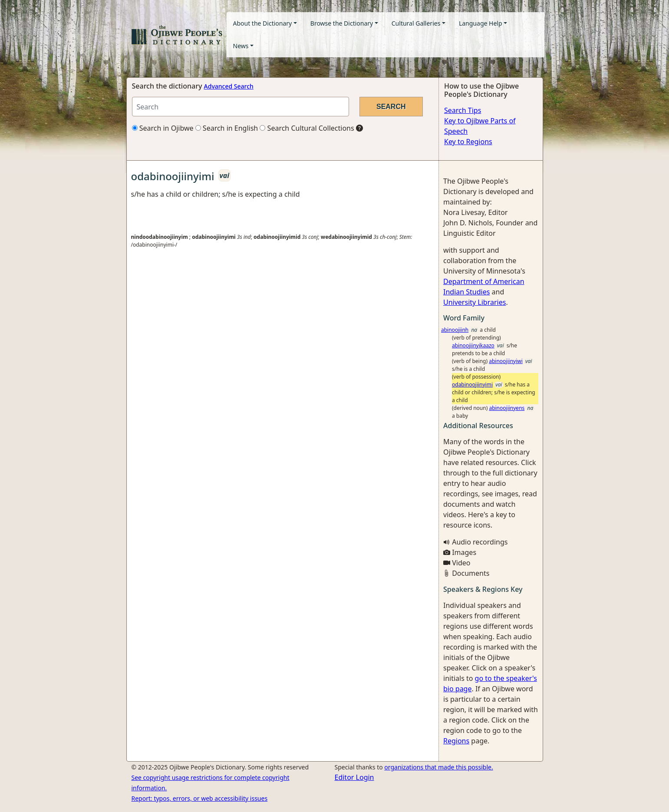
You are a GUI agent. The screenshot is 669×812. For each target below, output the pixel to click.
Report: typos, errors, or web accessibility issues (200, 798)
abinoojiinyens (507, 408)
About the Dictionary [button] (263, 23)
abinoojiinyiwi (506, 361)
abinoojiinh (455, 330)
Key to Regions (468, 142)
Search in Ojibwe (163, 128)
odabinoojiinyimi (472, 385)
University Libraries (475, 302)
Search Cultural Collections (307, 128)
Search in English (227, 128)
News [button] (241, 46)
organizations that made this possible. (438, 767)
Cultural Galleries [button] (416, 23)
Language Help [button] (481, 23)
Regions (456, 741)
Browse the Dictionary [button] (342, 23)
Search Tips (463, 110)
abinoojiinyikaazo (473, 345)
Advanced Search (229, 86)
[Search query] (241, 107)
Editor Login (354, 777)
